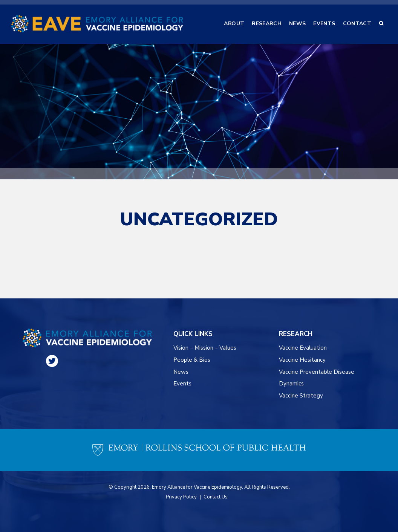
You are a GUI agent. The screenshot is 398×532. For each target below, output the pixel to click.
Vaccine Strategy (301, 396)
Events (182, 384)
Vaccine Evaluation (303, 348)
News (181, 372)
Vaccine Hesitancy (302, 360)
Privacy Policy (181, 497)
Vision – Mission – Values (205, 348)
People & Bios (192, 360)
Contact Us (216, 497)
